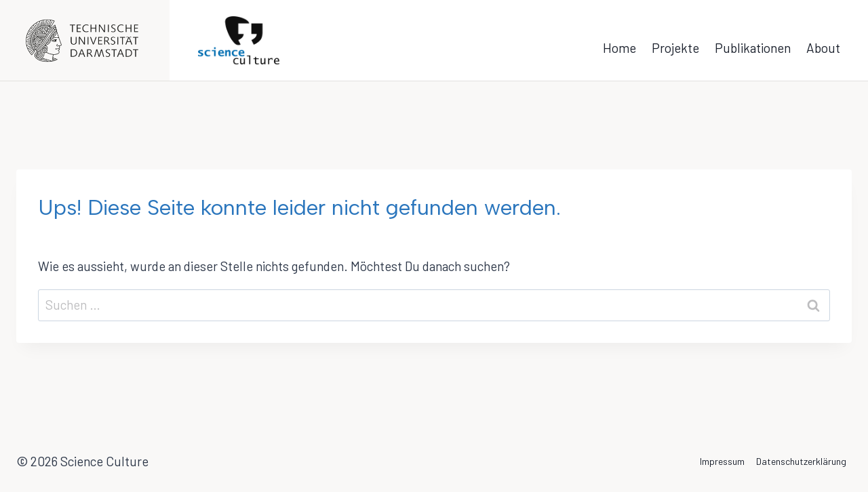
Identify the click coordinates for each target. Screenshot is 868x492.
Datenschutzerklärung (801, 461)
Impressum (722, 461)
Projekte (675, 48)
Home (619, 48)
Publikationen (753, 48)
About (823, 48)
